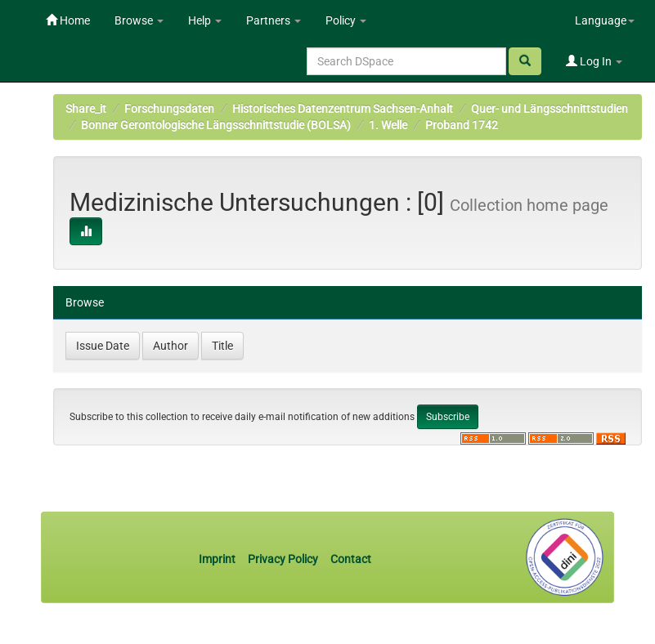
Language (605, 20)
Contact (351, 559)
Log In (594, 61)
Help (205, 20)
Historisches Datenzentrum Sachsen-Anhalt (343, 109)
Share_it (86, 109)
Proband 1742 (462, 125)
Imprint (218, 559)
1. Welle (388, 125)
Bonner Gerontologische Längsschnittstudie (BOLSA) (216, 125)
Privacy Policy (283, 559)
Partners (274, 20)
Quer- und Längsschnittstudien (550, 109)
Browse (139, 20)
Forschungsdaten (169, 109)
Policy (346, 20)
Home (68, 20)
